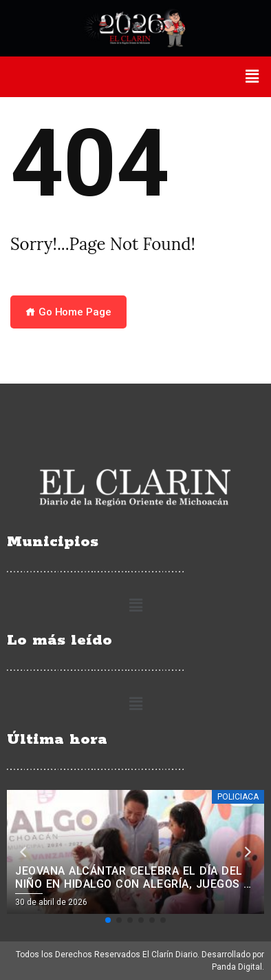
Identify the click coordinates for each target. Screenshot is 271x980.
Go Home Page (68, 312)
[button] (252, 76)
